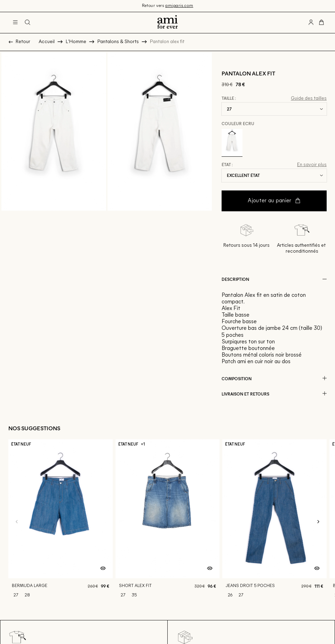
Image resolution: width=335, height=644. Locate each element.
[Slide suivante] (318, 522)
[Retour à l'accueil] (167, 23)
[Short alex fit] (168, 522)
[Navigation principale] (15, 23)
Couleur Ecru (238, 123)
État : (227, 165)
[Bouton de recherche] (27, 23)
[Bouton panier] (321, 23)
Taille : (229, 98)
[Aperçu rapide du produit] (103, 569)
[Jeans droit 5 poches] (274, 522)
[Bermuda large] (61, 522)
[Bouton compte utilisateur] (311, 23)
